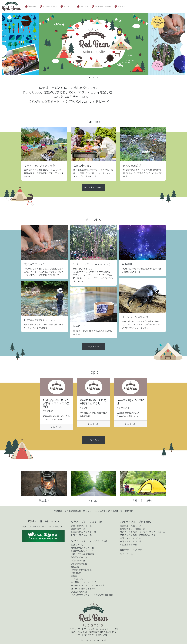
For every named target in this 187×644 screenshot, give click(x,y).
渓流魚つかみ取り (34, 264)
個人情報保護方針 (73, 511)
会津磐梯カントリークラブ (83, 582)
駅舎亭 (74, 576)
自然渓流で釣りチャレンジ (40, 320)
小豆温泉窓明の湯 (79, 592)
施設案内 (32, 6)
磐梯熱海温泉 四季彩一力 (133, 529)
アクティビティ (50, 6)
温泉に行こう (81, 326)
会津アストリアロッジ (131, 541)
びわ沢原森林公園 (79, 564)
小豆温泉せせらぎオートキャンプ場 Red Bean (92, 595)
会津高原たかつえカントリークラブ (87, 585)
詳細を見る (56, 427)
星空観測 (127, 264)
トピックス (69, 6)
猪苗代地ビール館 (79, 557)
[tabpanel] (94, 44)
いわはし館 (76, 573)
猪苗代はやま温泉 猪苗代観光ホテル (138, 535)
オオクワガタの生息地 (135, 317)
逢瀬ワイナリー (78, 545)
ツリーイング (92, 264)
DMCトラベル (126, 554)
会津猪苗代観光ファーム (82, 551)
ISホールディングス (38, 527)
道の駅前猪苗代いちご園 (82, 548)
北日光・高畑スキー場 (81, 535)
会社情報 (58, 511)
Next (175, 44)
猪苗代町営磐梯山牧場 (81, 570)
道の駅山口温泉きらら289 (83, 589)
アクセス (84, 6)
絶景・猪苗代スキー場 (81, 526)
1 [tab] (90, 77)
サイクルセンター (79, 579)
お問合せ (122, 6)
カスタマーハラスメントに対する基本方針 (103, 511)
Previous (12, 44)
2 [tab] (94, 77)
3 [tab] (97, 77)
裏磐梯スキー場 (78, 529)
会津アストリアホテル (131, 538)
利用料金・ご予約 (103, 6)
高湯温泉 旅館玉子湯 (131, 526)
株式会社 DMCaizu (49, 521)
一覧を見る (94, 346)
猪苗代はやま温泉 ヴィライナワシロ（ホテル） (143, 532)
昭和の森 (75, 567)
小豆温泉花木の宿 (128, 545)
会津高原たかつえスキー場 (83, 532)
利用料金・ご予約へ (94, 187)
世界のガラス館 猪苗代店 (82, 554)
